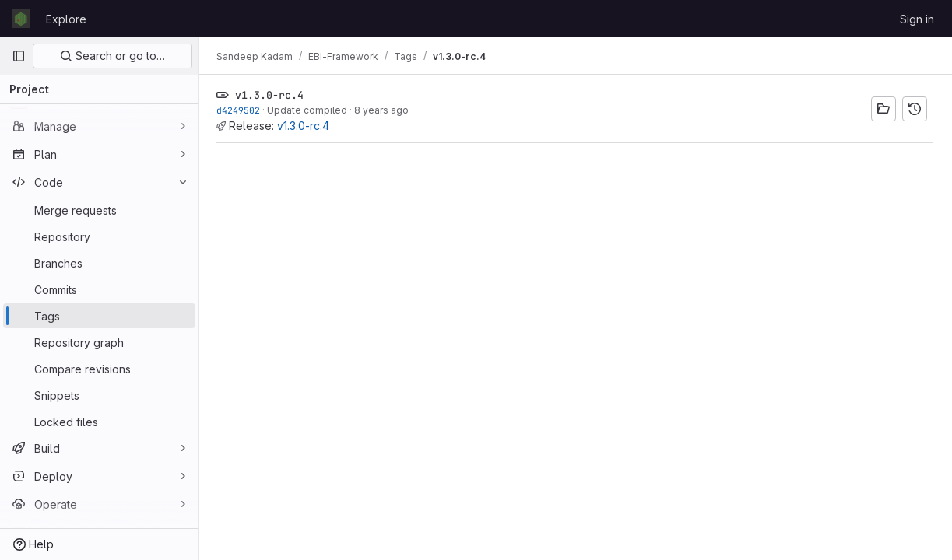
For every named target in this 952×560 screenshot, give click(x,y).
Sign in (917, 19)
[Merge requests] (99, 210)
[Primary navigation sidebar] (19, 56)
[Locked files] (99, 422)
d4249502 (240, 110)
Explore (66, 19)
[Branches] (99, 263)
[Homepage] (21, 19)
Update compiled (309, 110)
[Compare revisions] (99, 369)
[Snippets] (99, 395)
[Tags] (99, 316)
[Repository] (99, 236)
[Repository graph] (99, 342)
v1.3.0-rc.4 (305, 126)
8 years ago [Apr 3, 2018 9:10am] (383, 110)
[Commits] (99, 289)
